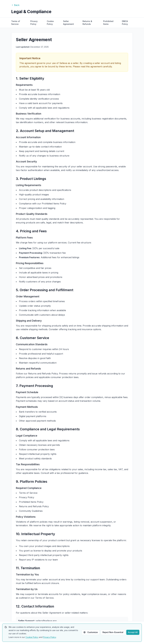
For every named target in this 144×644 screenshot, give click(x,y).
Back (15, 5)
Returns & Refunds (87, 23)
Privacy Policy (34, 23)
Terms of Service (16, 23)
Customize (91, 632)
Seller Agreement (68, 23)
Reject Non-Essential (113, 632)
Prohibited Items (108, 23)
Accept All (133, 632)
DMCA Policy (125, 23)
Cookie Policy (50, 23)
